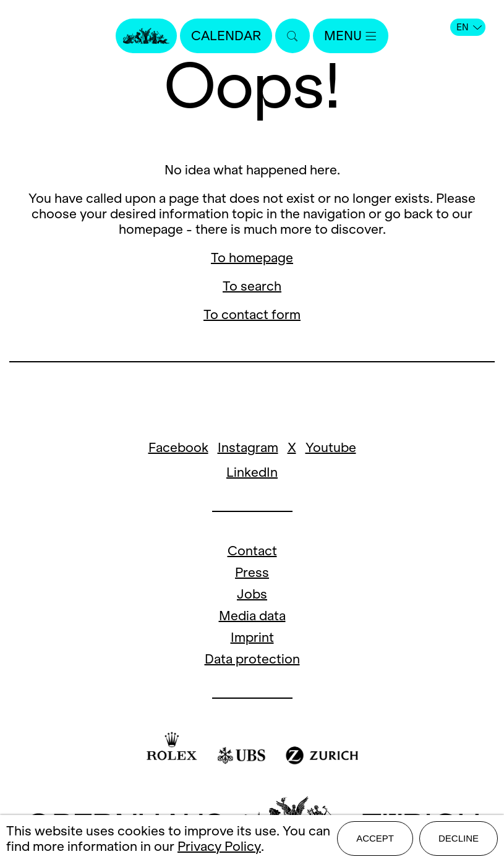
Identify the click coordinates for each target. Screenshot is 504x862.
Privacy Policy (219, 846)
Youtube (331, 447)
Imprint (252, 637)
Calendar (226, 36)
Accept (375, 838)
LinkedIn (252, 472)
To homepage (252, 258)
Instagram (248, 447)
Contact (252, 551)
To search (252, 286)
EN (469, 27)
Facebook (178, 447)
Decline (459, 838)
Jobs (252, 594)
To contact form (252, 314)
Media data (252, 616)
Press (252, 572)
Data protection (252, 659)
